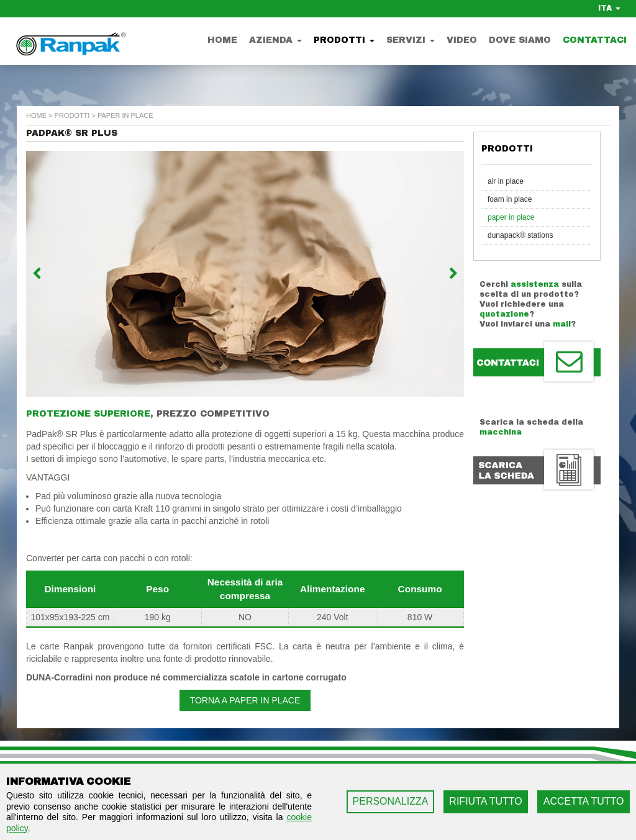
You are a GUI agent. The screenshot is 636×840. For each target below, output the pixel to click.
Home (222, 40)
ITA (609, 8)
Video (462, 40)
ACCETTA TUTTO (584, 801)
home (36, 115)
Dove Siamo (520, 40)
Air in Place (506, 181)
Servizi (411, 40)
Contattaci (595, 40)
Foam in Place (510, 199)
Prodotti (344, 40)
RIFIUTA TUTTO (485, 801)
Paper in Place (511, 217)
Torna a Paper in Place (245, 700)
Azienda (275, 40)
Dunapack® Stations (520, 235)
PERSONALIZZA (391, 801)
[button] (59, 274)
